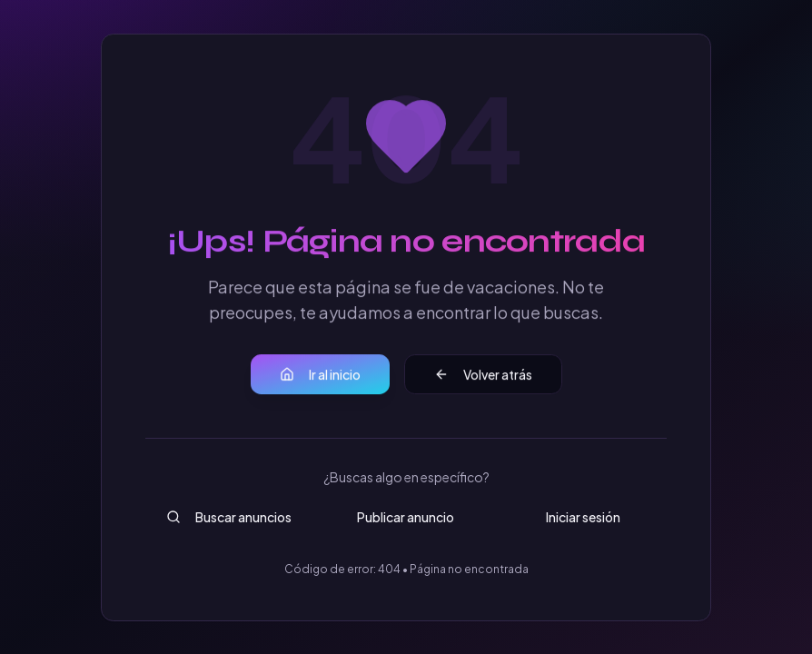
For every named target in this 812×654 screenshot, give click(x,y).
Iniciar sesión (583, 517)
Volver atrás (483, 375)
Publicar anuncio (406, 517)
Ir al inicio (320, 375)
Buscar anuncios (229, 517)
